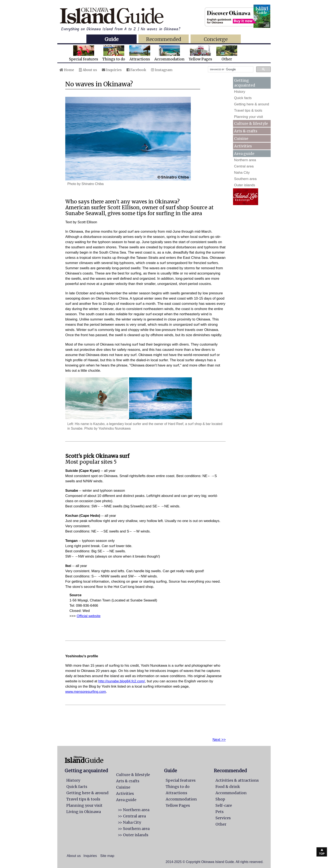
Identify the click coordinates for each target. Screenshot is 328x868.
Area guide (126, 800)
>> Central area (132, 816)
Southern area (245, 179)
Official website (89, 616)
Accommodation (169, 53)
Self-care (224, 805)
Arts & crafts (246, 131)
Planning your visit (249, 117)
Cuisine (241, 138)
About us (88, 70)
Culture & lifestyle (251, 123)
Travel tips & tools (248, 110)
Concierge (216, 39)
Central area (244, 166)
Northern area (245, 160)
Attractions (140, 53)
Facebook (136, 70)
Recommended (164, 39)
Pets (220, 812)
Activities (243, 146)
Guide (111, 39)
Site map (107, 856)
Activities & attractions (237, 780)
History (240, 92)
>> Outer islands (133, 835)
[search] (230, 69)
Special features (84, 53)
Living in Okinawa (84, 812)
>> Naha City (129, 822)
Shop (220, 799)
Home (67, 70)
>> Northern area (134, 810)
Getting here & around (252, 104)
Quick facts (243, 98)
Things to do (114, 53)
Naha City (242, 173)
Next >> (219, 740)
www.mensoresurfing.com (86, 692)
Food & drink (228, 787)
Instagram (162, 70)
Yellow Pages (200, 53)
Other (227, 53)
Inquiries (112, 70)
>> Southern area (134, 829)
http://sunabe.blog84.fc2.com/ (122, 681)
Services (223, 818)
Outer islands (245, 185)
